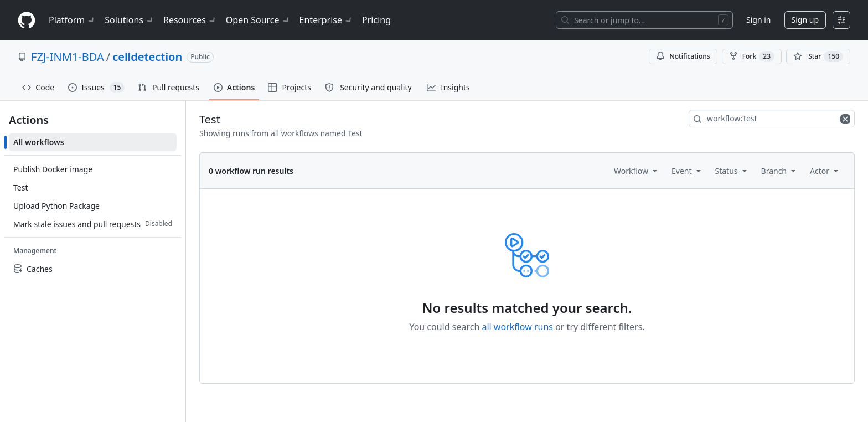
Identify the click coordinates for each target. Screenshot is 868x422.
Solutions (130, 20)
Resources (190, 20)
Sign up (805, 20)
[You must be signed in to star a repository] (818, 56)
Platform (72, 20)
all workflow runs (517, 327)
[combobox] (772, 119)
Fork (752, 56)
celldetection (147, 57)
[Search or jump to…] (644, 20)
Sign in (758, 20)
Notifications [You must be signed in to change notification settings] (683, 56)
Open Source (258, 20)
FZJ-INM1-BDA (68, 57)
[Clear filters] (846, 119)
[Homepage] (27, 20)
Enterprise (326, 20)
